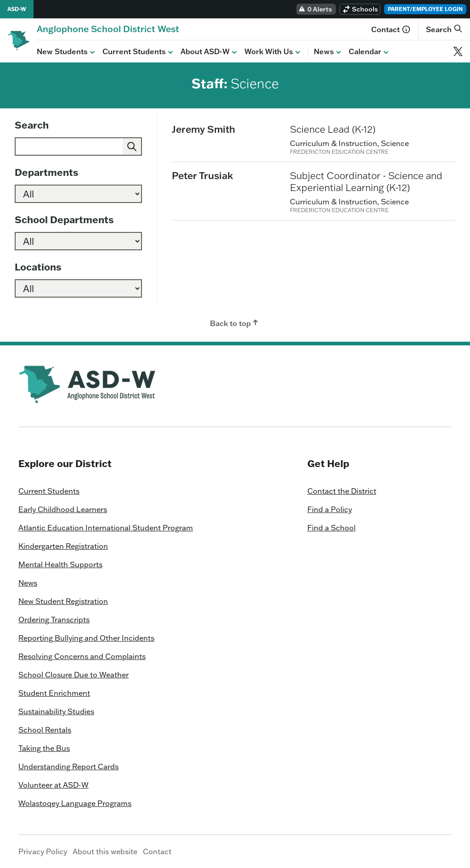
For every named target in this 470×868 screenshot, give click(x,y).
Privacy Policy (43, 851)
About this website (105, 851)
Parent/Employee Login (425, 9)
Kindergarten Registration (63, 546)
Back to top (235, 323)
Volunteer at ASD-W (54, 785)
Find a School (331, 528)
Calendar (370, 52)
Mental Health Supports (60, 564)
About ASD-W (210, 52)
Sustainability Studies (56, 711)
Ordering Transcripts (54, 620)
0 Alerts (315, 9)
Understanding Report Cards (68, 767)
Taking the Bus (44, 748)
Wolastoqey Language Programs (75, 803)
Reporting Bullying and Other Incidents (86, 638)
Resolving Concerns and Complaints (82, 656)
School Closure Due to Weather (74, 675)
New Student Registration (63, 601)
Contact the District (342, 491)
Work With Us (273, 52)
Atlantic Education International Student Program (106, 528)
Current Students (139, 52)
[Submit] (132, 147)
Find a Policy (330, 509)
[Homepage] (108, 29)
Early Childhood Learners (63, 509)
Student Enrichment (54, 693)
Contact (391, 29)
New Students (67, 52)
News (328, 52)
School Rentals (45, 730)
